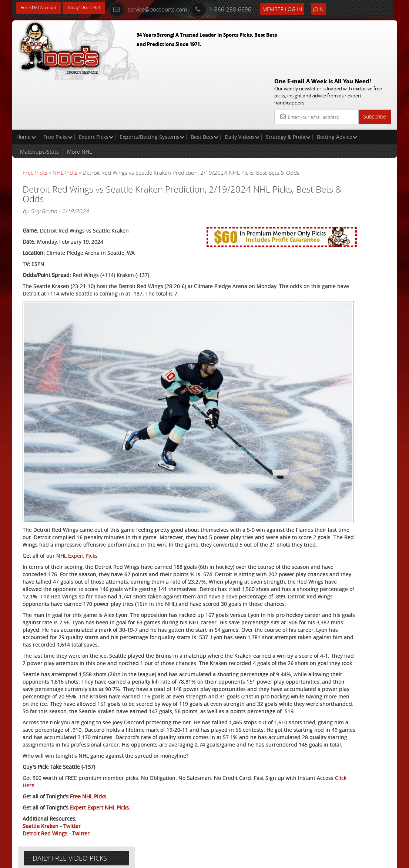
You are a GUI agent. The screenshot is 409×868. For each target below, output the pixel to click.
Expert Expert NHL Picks (99, 807)
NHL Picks (65, 119)
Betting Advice (337, 84)
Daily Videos (242, 84)
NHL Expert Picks (77, 482)
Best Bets (204, 84)
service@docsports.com (171, 8)
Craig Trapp (333, 194)
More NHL (79, 98)
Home (26, 84)
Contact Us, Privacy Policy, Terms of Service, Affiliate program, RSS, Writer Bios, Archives (249, 859)
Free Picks (58, 84)
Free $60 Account (41, 8)
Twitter (72, 826)
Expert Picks (96, 84)
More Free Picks (363, 138)
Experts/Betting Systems (152, 84)
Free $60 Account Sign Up (333, 271)
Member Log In (305, 8)
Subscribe (375, 63)
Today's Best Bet (92, 8)
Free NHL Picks (88, 796)
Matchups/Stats (39, 98)
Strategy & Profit (288, 84)
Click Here (116, 785)
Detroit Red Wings (45, 833)
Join (341, 8)
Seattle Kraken (41, 826)
